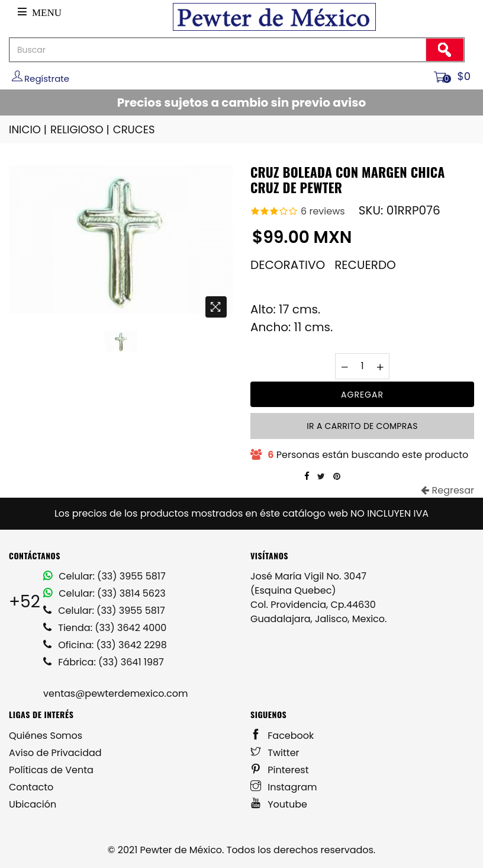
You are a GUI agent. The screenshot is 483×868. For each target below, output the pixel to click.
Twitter (275, 753)
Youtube (279, 804)
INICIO (29, 129)
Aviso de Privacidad (55, 753)
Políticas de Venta (51, 770)
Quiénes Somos (46, 736)
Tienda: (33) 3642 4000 (105, 628)
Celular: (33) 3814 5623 (104, 593)
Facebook (282, 736)
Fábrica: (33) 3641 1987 (104, 662)
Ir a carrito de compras (362, 426)
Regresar (447, 490)
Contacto (31, 787)
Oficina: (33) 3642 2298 (105, 645)
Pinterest (280, 770)
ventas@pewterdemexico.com (115, 694)
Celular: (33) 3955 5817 (104, 576)
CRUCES (134, 129)
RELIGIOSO (81, 129)
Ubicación (33, 804)
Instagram (284, 787)
